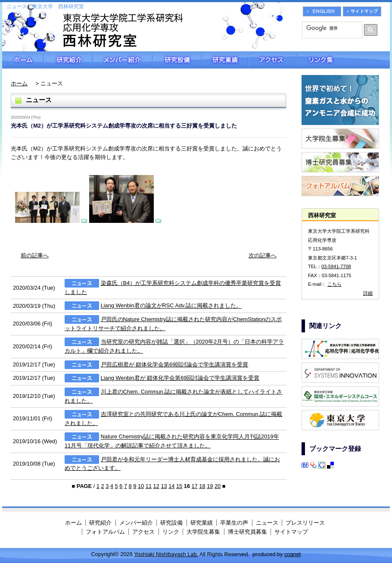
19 (210, 486)
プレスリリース (305, 523)
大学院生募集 (203, 532)
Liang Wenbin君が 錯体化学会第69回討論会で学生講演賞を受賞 (180, 378)
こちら (334, 284)
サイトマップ (291, 532)
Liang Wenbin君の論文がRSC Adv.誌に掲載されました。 (171, 306)
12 (156, 486)
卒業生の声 (234, 523)
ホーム (23, 60)
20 (218, 486)
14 (171, 486)
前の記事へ (35, 255)
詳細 (368, 293)
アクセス (272, 60)
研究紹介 (68, 60)
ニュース (267, 523)
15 (179, 486)
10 (141, 486)
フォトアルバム (105, 532)
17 (195, 486)
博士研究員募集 (247, 532)
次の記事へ (263, 255)
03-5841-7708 (336, 266)
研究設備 (177, 60)
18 (202, 486)
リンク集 (343, 60)
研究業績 (225, 60)
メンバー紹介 (123, 60)
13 (164, 486)
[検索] (329, 28)
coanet (292, 554)
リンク (171, 532)
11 (149, 486)
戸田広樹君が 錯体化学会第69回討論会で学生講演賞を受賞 (175, 364)
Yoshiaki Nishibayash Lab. (166, 554)
